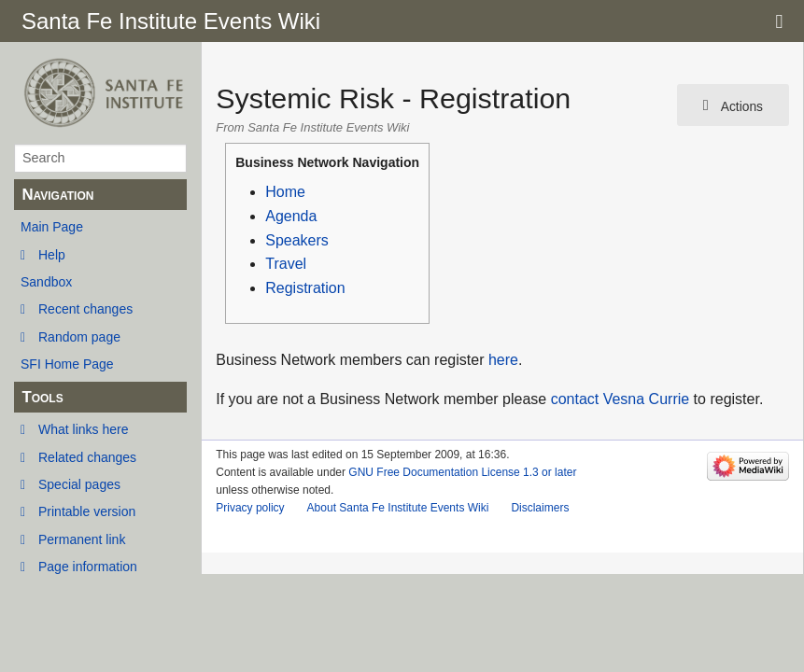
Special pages (79, 484)
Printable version (87, 511)
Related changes (87, 457)
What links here (83, 429)
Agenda (291, 216)
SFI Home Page (67, 364)
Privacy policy (250, 508)
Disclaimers (540, 508)
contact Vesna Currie (621, 399)
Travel (286, 264)
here (503, 360)
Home (285, 192)
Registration (305, 288)
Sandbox (46, 282)
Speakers (297, 240)
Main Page (52, 227)
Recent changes (85, 309)
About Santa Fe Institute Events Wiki (398, 508)
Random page (79, 337)
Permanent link (82, 539)
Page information (88, 567)
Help (52, 255)
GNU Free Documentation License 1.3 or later (462, 472)
